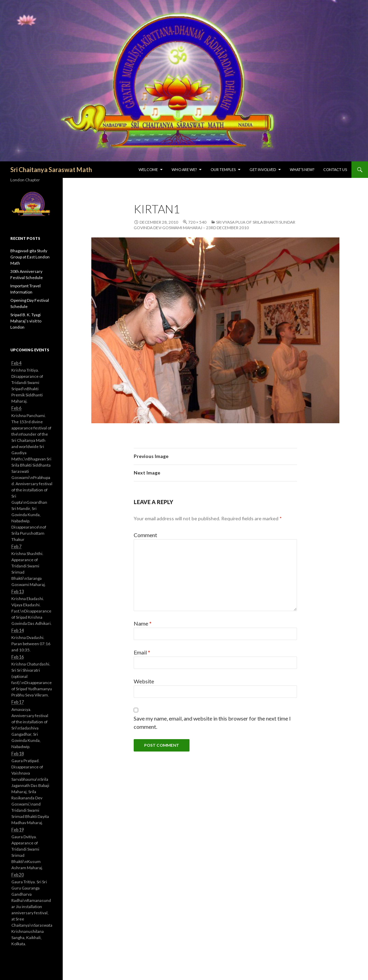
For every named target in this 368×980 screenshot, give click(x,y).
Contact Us (335, 169)
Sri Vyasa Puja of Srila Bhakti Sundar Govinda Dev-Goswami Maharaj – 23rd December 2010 (214, 225)
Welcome (148, 169)
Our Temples (223, 169)
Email (142, 652)
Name (143, 623)
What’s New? (302, 169)
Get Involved (263, 169)
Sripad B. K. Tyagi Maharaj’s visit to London (26, 321)
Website (144, 681)
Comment (145, 535)
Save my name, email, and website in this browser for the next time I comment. (212, 722)
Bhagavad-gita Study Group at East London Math (30, 257)
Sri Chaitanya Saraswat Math (51, 170)
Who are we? (184, 169)
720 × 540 (197, 222)
